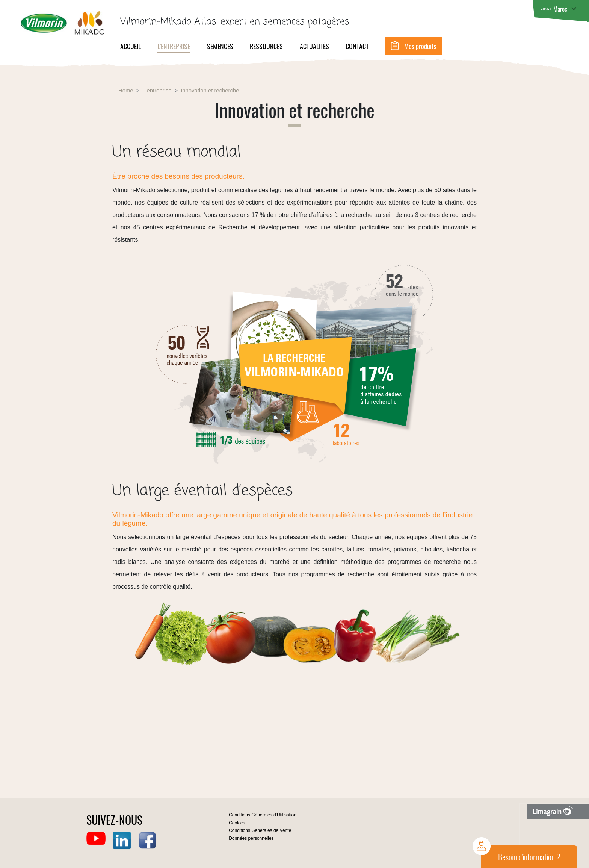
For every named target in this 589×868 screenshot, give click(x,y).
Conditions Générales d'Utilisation (263, 815)
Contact (357, 46)
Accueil (131, 46)
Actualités (314, 46)
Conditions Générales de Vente (260, 830)
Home (126, 91)
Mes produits (420, 46)
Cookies (237, 823)
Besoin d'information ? (529, 857)
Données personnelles (251, 838)
